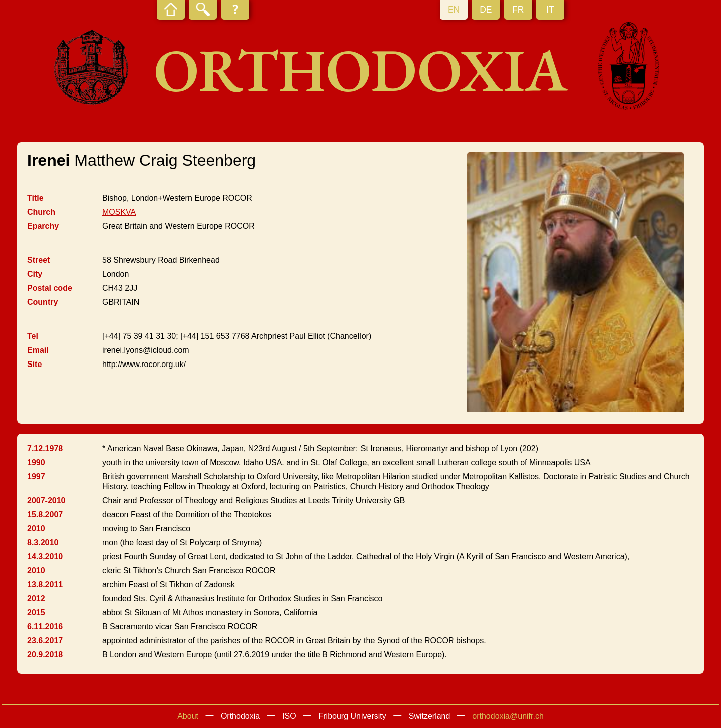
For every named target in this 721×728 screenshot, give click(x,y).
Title (35, 198)
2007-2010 (46, 500)
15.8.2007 (45, 514)
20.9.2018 (45, 655)
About (188, 716)
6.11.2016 (45, 627)
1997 (36, 476)
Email (38, 350)
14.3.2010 (45, 557)
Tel (33, 336)
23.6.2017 (45, 641)
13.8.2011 (45, 585)
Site (34, 364)
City (35, 274)
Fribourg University (352, 716)
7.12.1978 (45, 448)
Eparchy (43, 226)
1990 (36, 462)
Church (41, 212)
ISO (289, 716)
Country (42, 302)
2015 (36, 613)
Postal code (50, 288)
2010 (36, 528)
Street (38, 260)
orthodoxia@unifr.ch (508, 716)
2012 (36, 599)
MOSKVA (119, 212)
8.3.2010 (43, 542)
